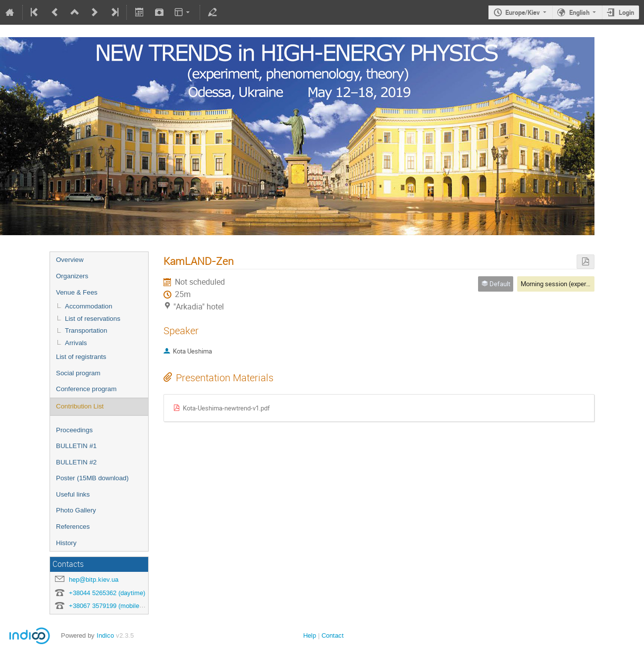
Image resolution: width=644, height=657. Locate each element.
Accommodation (89, 306)
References (73, 527)
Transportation (86, 330)
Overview (70, 260)
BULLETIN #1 (76, 446)
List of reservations (93, 319)
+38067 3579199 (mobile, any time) (119, 606)
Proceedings (74, 430)
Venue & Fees (77, 292)
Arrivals (76, 343)
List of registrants (81, 357)
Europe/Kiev (523, 12)
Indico (105, 635)
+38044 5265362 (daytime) (107, 593)
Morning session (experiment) (563, 284)
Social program (78, 373)
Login (626, 12)
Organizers (72, 276)
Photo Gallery (76, 510)
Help (310, 635)
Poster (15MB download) (92, 478)
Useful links (73, 494)
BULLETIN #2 (76, 462)
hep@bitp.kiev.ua (94, 580)
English (579, 12)
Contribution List (80, 406)
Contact (333, 635)
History (66, 543)
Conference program (86, 389)
